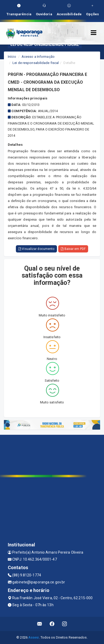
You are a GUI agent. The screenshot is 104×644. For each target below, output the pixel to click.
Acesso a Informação (38, 57)
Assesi (34, 637)
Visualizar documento (36, 249)
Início (12, 57)
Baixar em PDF (73, 249)
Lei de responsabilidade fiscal (36, 63)
